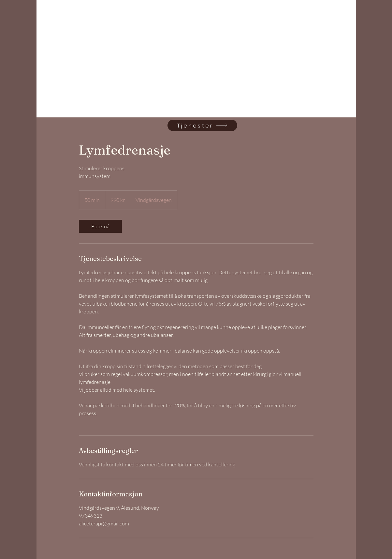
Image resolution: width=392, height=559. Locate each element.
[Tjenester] (202, 125)
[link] (65, 74)
